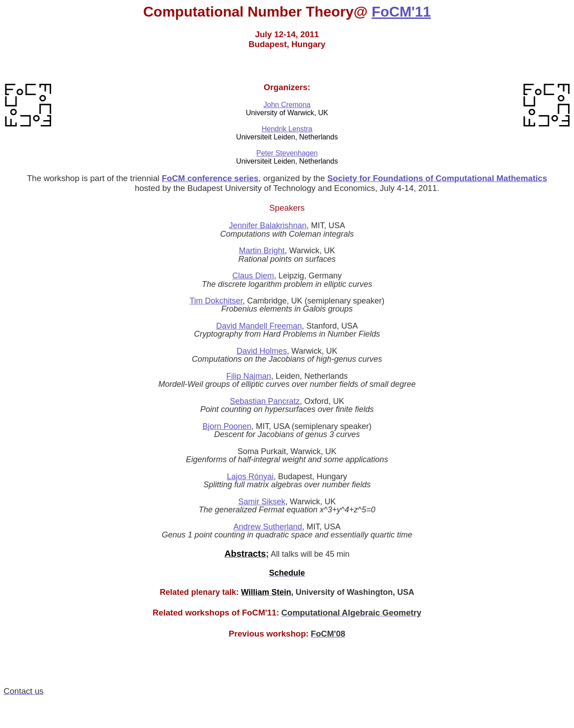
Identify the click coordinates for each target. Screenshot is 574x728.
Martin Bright (262, 251)
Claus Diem (253, 276)
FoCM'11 (401, 12)
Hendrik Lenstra (287, 129)
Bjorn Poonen (227, 426)
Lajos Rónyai (250, 477)
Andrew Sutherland (267, 527)
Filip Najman (248, 376)
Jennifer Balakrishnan (267, 225)
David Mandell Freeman (259, 326)
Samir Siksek (262, 502)
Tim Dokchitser (216, 301)
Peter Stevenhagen (287, 153)
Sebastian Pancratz (265, 401)
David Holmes (262, 351)
